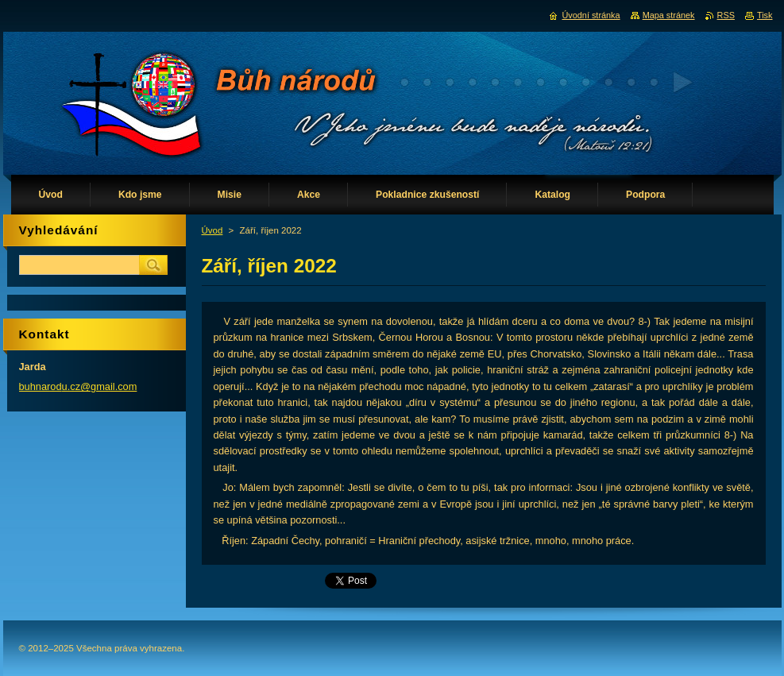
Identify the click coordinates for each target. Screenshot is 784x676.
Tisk (765, 15)
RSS (726, 15)
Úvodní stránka (591, 15)
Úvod (212, 230)
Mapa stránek (669, 15)
